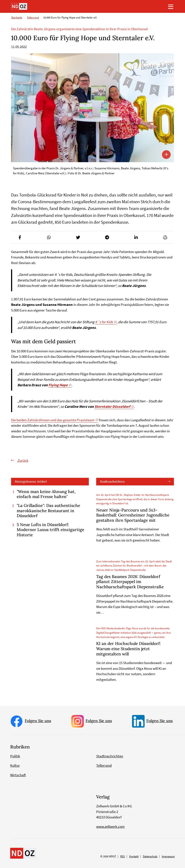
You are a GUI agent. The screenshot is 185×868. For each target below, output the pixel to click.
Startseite (17, 18)
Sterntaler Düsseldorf (112, 407)
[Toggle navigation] (171, 7)
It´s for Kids (104, 322)
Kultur (15, 766)
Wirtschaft (18, 775)
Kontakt (134, 857)
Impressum (168, 857)
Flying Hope (58, 385)
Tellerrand (33, 18)
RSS (123, 857)
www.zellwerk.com (110, 826)
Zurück (23, 460)
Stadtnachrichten (112, 481)
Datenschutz (150, 857)
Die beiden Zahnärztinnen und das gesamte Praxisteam (53, 420)
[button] (20, 237)
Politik (15, 756)
